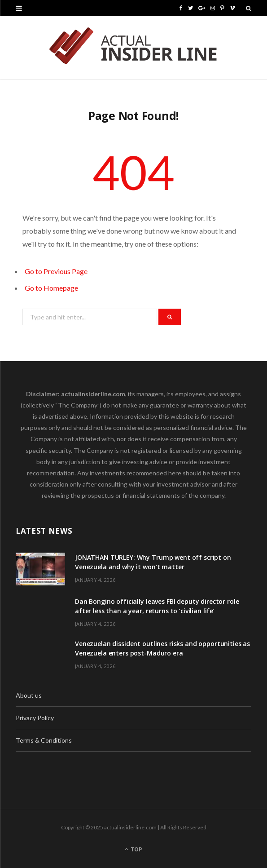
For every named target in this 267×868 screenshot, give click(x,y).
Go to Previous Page (56, 271)
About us (29, 695)
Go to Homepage (51, 288)
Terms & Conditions (44, 740)
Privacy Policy (35, 718)
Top (133, 849)
